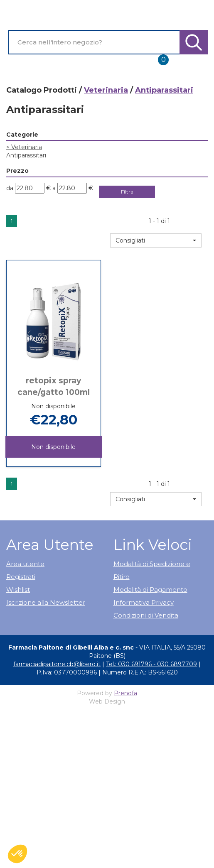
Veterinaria (106, 90)
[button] (156, 240)
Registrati (21, 577)
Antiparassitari (26, 155)
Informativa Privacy (144, 602)
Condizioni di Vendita (146, 615)
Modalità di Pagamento (150, 590)
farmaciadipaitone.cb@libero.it (57, 664)
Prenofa (125, 693)
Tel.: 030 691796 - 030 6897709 (151, 664)
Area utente (25, 564)
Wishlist (18, 590)
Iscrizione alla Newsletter (46, 602)
